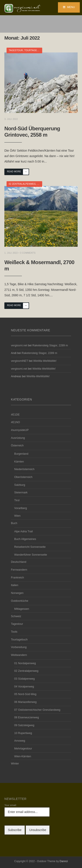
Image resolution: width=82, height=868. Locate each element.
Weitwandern (19, 655)
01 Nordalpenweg (25, 663)
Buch (14, 523)
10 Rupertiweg (23, 733)
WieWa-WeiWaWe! (45, 361)
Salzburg (20, 485)
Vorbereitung (19, 647)
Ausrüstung (18, 438)
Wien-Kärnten (23, 756)
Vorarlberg (21, 508)
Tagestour (16, 50)
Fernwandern (19, 570)
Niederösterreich (24, 469)
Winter (15, 764)
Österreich (17, 446)
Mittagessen (22, 609)
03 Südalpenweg (24, 679)
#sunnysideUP (20, 430)
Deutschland (19, 562)
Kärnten (19, 462)
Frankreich (17, 578)
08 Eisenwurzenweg (27, 717)
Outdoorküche (20, 601)
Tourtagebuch (34, 50)
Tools (14, 632)
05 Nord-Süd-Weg (25, 694)
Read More (18, 172)
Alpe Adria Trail (24, 531)
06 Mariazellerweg (25, 702)
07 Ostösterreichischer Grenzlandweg (37, 710)
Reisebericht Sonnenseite (30, 547)
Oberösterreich (23, 477)
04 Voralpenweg (24, 687)
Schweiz (16, 616)
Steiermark (21, 493)
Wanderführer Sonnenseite (31, 555)
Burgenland (21, 454)
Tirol (17, 500)
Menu (69, 7)
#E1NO (15, 422)
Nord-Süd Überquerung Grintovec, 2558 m (32, 132)
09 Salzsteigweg (24, 725)
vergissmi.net (19, 345)
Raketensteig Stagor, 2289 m (50, 345)
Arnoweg (20, 741)
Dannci (64, 861)
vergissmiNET (19, 361)
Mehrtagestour (23, 749)
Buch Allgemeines (25, 539)
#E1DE (15, 415)
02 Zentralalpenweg (22, 184)
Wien (17, 516)
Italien (15, 585)
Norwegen (17, 593)
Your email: (10, 805)
